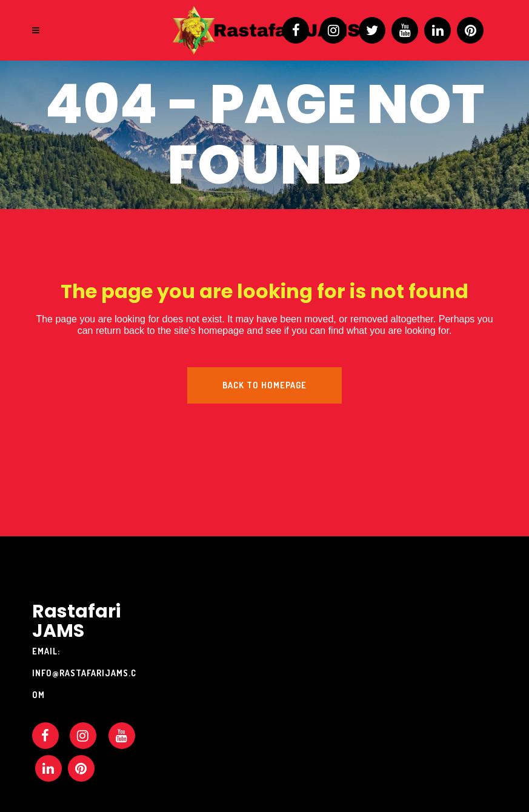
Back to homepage (264, 385)
